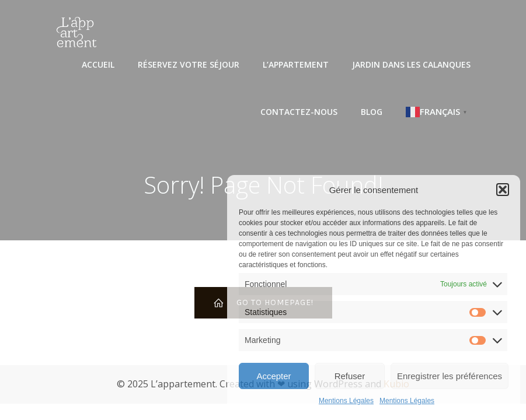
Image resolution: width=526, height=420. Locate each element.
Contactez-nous (299, 112)
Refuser (350, 376)
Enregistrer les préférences (450, 376)
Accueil (98, 64)
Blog (372, 112)
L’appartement (296, 64)
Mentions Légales (346, 401)
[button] (503, 190)
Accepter (274, 376)
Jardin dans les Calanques (411, 64)
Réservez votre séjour (189, 64)
